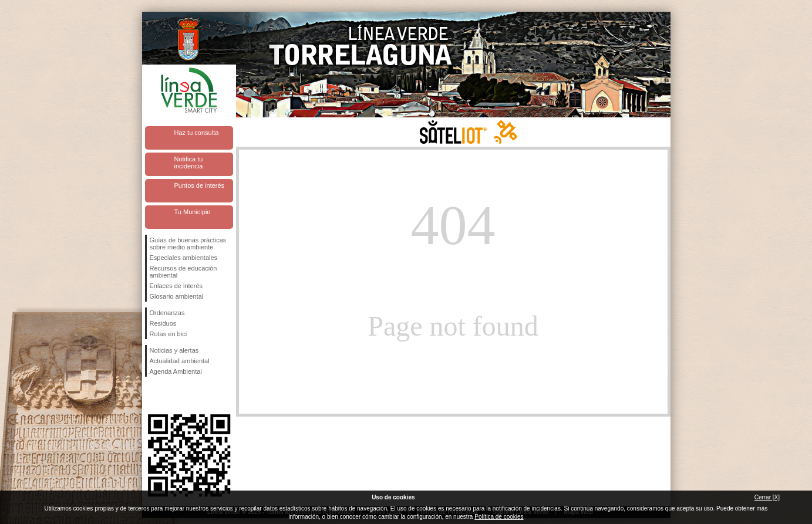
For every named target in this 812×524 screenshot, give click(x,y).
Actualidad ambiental (180, 361)
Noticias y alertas (174, 350)
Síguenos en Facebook (152, 395)
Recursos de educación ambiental (183, 272)
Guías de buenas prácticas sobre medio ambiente (188, 244)
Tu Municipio (193, 212)
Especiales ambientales (184, 258)
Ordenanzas (167, 313)
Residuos (163, 323)
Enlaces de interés (176, 286)
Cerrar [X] (767, 497)
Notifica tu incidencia (189, 163)
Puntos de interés (200, 185)
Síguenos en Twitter (171, 395)
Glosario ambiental (177, 296)
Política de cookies (499, 517)
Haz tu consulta (197, 133)
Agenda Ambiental (176, 371)
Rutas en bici (169, 334)
